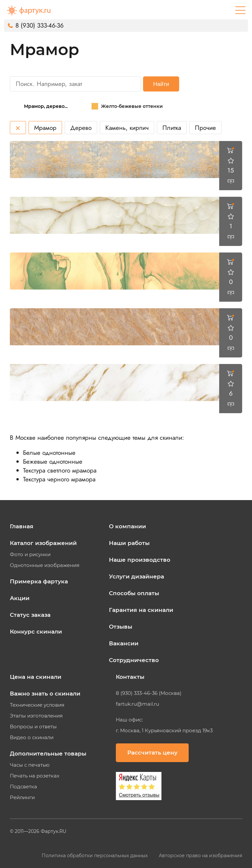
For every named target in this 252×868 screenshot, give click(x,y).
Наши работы (129, 543)
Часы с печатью (30, 765)
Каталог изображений (43, 543)
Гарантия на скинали (141, 610)
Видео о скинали (32, 737)
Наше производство (140, 560)
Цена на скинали (36, 677)
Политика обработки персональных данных (95, 856)
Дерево (81, 128)
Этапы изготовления (36, 716)
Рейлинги (22, 797)
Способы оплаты (134, 593)
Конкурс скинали (36, 632)
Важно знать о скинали (45, 694)
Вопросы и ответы (33, 727)
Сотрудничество (134, 660)
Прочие (205, 128)
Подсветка (23, 787)
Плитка (172, 128)
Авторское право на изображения (200, 856)
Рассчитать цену (152, 753)
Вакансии (124, 643)
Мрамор (45, 128)
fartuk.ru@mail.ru (137, 704)
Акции (20, 598)
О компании (127, 526)
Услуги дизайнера (136, 576)
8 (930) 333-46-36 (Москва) (149, 693)
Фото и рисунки (30, 555)
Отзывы (121, 627)
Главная (22, 526)
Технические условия (37, 705)
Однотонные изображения (45, 565)
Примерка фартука (39, 581)
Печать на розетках (35, 776)
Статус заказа (30, 615)
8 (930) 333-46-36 (40, 25)
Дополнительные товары (48, 754)
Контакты (130, 677)
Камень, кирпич (127, 128)
